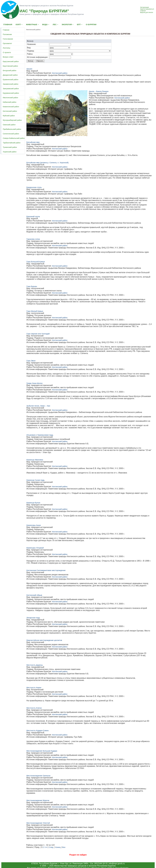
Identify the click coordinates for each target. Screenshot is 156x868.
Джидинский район (10, 75)
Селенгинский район (11, 134)
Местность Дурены (35, 665)
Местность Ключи (34, 708)
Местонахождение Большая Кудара (42, 751)
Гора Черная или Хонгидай (38, 334)
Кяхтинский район (10, 111)
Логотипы (7, 48)
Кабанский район (10, 102)
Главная (143, 11)
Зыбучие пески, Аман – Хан (38, 406)
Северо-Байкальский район (14, 138)
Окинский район (9, 125)
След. (51, 847)
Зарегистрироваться (147, 9)
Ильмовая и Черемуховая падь (40, 435)
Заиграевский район (11, 89)
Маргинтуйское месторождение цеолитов (44, 640)
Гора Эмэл (31, 361)
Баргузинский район (11, 61)
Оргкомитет (7, 43)
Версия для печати (147, 12)
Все (64, 847)
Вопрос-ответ (8, 57)
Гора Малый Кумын (35, 311)
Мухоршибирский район (12, 120)
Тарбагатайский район (12, 143)
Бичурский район (10, 71)
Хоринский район (10, 152)
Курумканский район (11, 93)
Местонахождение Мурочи (38, 800)
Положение (7, 34)
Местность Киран (34, 688)
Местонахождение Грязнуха (38, 776)
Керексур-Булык (33, 503)
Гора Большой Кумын (36, 262)
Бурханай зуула (33, 216)
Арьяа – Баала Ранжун (99, 91)
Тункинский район (10, 147)
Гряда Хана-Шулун (34, 383)
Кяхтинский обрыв (34, 595)
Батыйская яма (33, 142)
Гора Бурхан (32, 286)
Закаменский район (11, 84)
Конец (58, 847)
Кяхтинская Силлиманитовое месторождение (46, 570)
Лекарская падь (33, 618)
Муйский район (9, 116)
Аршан (29, 69)
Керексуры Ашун (34, 525)
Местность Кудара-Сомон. (38, 730)
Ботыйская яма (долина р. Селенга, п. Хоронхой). (48, 163)
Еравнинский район (11, 80)
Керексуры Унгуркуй (35, 548)
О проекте (7, 52)
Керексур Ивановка (35, 460)
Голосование (8, 39)
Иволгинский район (10, 98)
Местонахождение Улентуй (38, 823)
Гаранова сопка (33, 239)
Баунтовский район (10, 66)
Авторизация (145, 7)
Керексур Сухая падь (36, 480)
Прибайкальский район (12, 129)
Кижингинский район (11, 107)
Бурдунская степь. (34, 187)
